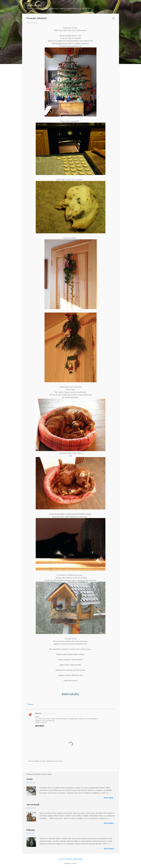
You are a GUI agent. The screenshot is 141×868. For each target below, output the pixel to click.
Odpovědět (40, 726)
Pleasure (31, 704)
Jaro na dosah (33, 805)
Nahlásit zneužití (70, 863)
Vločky (30, 779)
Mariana (38, 713)
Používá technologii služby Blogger (71, 859)
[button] (113, 18)
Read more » (109, 798)
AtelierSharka (34, 5)
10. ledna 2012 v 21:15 (49, 713)
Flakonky (31, 830)
